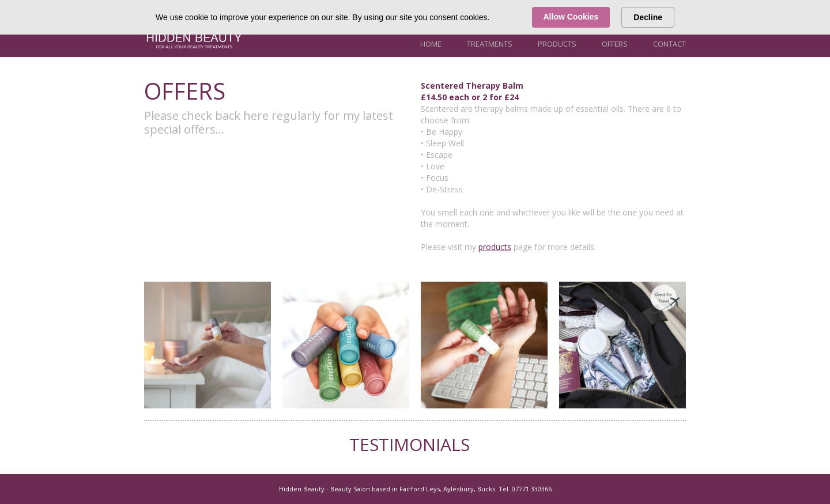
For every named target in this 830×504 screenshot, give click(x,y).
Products (557, 44)
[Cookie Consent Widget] (415, 17)
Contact (669, 44)
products (495, 247)
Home (431, 44)
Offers (615, 44)
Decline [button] (648, 17)
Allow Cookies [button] (571, 17)
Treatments (490, 44)
